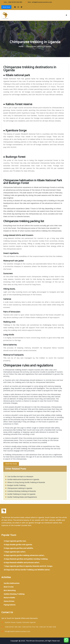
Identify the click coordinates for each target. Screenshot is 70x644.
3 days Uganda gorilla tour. (15, 541)
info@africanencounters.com (42, 2)
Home (21, 46)
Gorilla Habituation (12, 583)
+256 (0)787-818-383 (15, 2)
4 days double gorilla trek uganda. (18, 545)
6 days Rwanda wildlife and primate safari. (22, 563)
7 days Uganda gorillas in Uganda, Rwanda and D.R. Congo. (28, 566)
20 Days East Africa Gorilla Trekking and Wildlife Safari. (27, 570)
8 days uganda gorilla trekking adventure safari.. (24, 555)
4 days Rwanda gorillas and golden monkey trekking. (26, 559)
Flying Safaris (10, 605)
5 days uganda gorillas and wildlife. (19, 548)
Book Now (6, 7)
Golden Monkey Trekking (14, 594)
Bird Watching (10, 590)
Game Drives (9, 601)
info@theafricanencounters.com (17, 631)
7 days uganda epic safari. (15, 552)
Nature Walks (9, 598)
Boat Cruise (9, 587)
